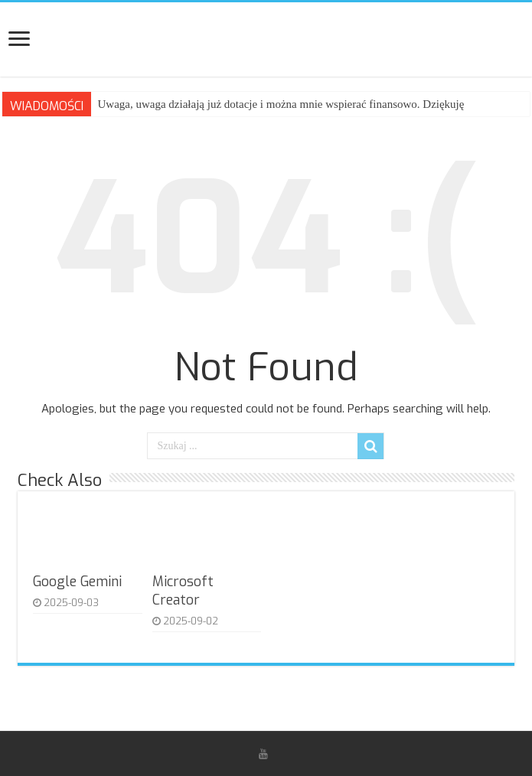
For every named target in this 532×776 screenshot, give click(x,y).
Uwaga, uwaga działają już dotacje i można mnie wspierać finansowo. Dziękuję (281, 104)
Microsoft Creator (183, 591)
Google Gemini (77, 582)
